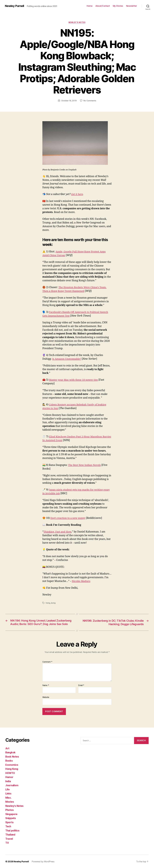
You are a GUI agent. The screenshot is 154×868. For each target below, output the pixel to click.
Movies (10, 802)
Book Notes (12, 756)
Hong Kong (12, 769)
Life (8, 789)
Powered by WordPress (43, 861)
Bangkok (11, 752)
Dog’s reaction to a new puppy (68, 518)
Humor (9, 777)
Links (9, 793)
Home (90, 6)
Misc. (9, 797)
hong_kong (51, 603)
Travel (9, 839)
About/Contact (103, 6)
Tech (8, 826)
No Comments (90, 101)
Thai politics (13, 830)
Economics (12, 765)
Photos (10, 810)
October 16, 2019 (69, 101)
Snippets (11, 818)
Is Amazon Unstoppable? (67, 359)
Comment (47, 662)
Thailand (11, 834)
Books (9, 760)
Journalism (12, 785)
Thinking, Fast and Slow (58, 532)
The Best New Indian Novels (85, 465)
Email (81, 685)
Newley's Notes (77, 23)
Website (46, 697)
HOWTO (10, 773)
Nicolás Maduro (81, 581)
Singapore (12, 814)
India (8, 781)
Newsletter (131, 6)
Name (46, 685)
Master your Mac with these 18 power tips (74, 380)
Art (7, 748)
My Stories (118, 6)
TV (7, 843)
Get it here (77, 194)
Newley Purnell (14, 6)
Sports (9, 822)
